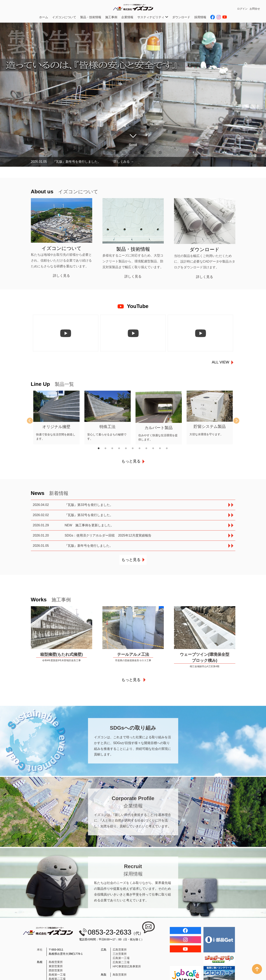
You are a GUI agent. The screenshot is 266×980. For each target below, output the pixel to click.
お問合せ (255, 9)
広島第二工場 (121, 962)
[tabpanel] (56, 418)
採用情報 (200, 17)
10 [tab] (160, 153)
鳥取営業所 (120, 975)
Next (233, 421)
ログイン (242, 9)
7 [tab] (142, 153)
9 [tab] (154, 153)
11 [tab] (169, 448)
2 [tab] (112, 153)
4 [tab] (124, 153)
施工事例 (111, 17)
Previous (33, 421)
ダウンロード (181, 17)
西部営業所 (56, 970)
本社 (40, 950)
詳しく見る (61, 276)
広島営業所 (120, 950)
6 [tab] (136, 153)
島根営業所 (56, 962)
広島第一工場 (121, 958)
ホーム (44, 17)
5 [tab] (130, 153)
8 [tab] (148, 153)
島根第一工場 (57, 975)
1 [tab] (106, 153)
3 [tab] (118, 153)
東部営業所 (56, 966)
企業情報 (127, 17)
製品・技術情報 (91, 17)
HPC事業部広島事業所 (127, 966)
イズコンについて (64, 17)
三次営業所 (120, 954)
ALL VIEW (221, 362)
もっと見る (131, 461)
